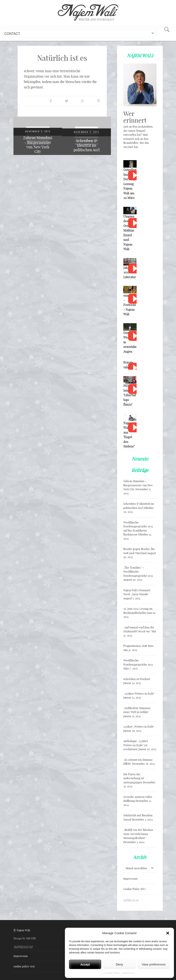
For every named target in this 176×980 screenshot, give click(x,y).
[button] (168, 933)
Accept (85, 964)
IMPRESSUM (131, 900)
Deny (119, 964)
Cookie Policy (112, 973)
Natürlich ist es (62, 58)
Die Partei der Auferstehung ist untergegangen (134, 778)
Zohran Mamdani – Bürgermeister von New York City (38, 145)
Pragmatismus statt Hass (138, 646)
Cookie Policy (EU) (135, 889)
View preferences (154, 964)
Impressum (128, 973)
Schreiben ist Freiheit (137, 679)
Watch (135, 175)
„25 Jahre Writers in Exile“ (139, 694)
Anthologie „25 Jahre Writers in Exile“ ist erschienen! (136, 745)
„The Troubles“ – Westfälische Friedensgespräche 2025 (138, 572)
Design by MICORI (25, 938)
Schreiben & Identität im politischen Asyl (87, 145)
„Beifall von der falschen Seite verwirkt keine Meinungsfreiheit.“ (138, 834)
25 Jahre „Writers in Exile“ (139, 726)
